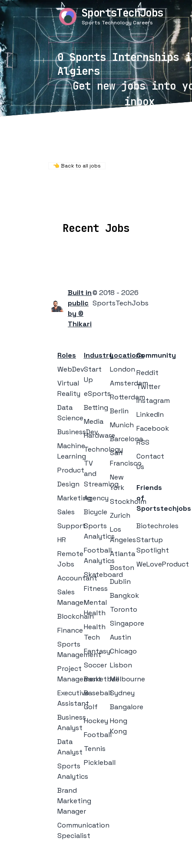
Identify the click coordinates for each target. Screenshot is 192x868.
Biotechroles (157, 526)
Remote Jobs (93, 191)
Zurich (120, 515)
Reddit (147, 373)
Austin (121, 637)
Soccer (95, 665)
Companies (111, 203)
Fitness (96, 588)
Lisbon (121, 665)
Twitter (148, 387)
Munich (122, 425)
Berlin (119, 411)
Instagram (153, 400)
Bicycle (96, 512)
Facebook (153, 428)
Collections (162, 203)
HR (62, 540)
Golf (91, 707)
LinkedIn (150, 414)
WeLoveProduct (163, 564)
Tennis (95, 749)
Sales (66, 512)
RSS (143, 442)
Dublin (120, 581)
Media (94, 421)
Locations (63, 203)
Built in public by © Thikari (80, 308)
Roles (67, 355)
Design (68, 484)
